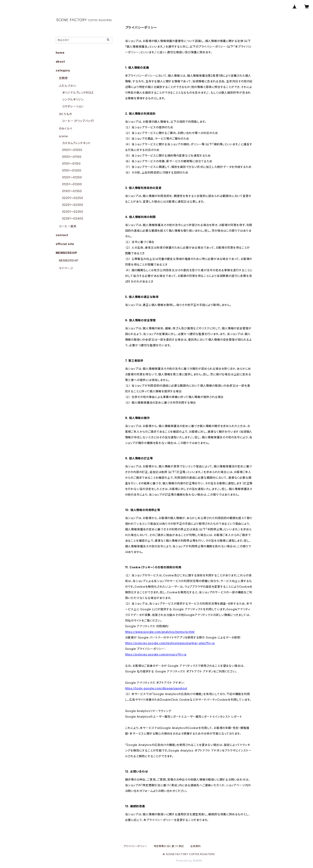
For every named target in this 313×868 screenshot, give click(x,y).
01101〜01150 (71, 164)
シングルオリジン (73, 99)
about (60, 61)
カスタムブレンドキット (76, 143)
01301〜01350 (72, 191)
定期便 (63, 78)
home (60, 53)
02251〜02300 (73, 205)
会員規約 (195, 846)
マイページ (66, 268)
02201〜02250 (73, 198)
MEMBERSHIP (69, 260)
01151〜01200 (72, 170)
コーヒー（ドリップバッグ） (78, 121)
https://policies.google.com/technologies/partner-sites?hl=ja (170, 643)
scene (63, 136)
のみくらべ (66, 128)
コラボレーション (73, 106)
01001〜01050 (72, 150)
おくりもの (65, 114)
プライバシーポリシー (135, 846)
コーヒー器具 (68, 226)
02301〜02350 (73, 212)
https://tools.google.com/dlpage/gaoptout (156, 688)
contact (62, 235)
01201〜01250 (72, 177)
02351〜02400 (73, 218)
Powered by (189, 861)
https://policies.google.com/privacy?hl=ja (156, 654)
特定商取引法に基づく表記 (169, 846)
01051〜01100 (72, 157)
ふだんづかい (68, 86)
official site (65, 244)
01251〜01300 (72, 184)
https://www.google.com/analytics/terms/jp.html (160, 632)
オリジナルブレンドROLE (78, 93)
